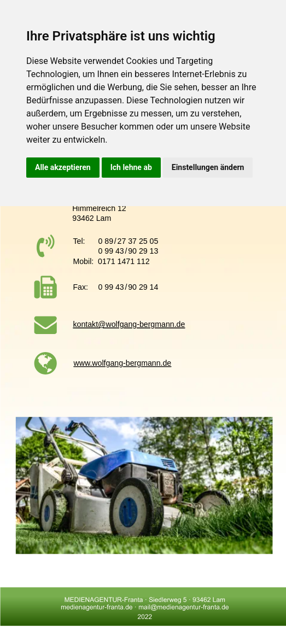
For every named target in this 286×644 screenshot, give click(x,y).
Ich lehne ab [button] (131, 167)
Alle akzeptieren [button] (63, 167)
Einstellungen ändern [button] (208, 167)
